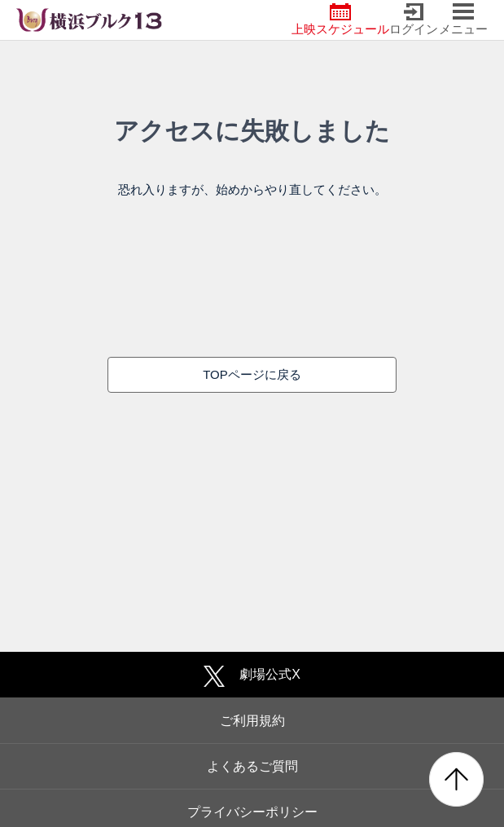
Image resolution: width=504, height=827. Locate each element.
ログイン (414, 20)
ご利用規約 (252, 721)
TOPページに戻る (252, 374)
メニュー (463, 20)
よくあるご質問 (252, 766)
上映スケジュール (340, 20)
